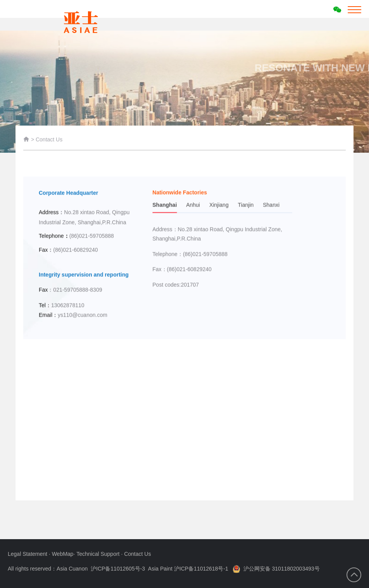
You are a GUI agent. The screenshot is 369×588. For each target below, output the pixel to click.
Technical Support (99, 554)
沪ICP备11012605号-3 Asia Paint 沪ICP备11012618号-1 (159, 569)
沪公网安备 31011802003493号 (276, 569)
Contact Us (49, 141)
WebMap (63, 554)
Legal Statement (28, 554)
